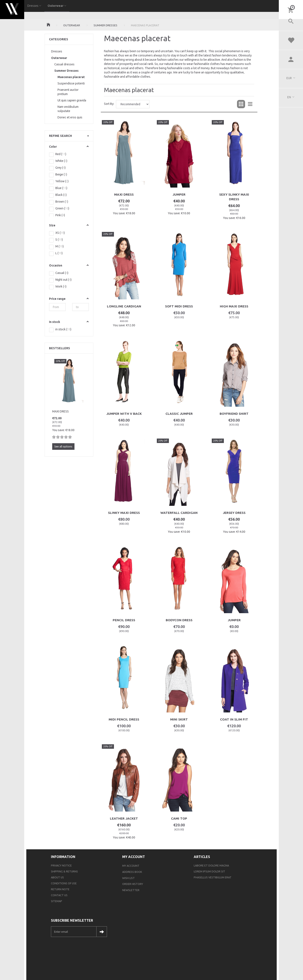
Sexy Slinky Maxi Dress (234, 197)
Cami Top (179, 818)
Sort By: (109, 104)
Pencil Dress (124, 620)
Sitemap (57, 901)
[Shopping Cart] (291, 10)
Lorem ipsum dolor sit (209, 871)
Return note (60, 889)
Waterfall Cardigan (179, 513)
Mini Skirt (179, 719)
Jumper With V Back (124, 414)
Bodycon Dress (179, 620)
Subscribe (102, 932)
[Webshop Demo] (12, 8)
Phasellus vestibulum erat (213, 877)
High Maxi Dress (234, 306)
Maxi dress (60, 411)
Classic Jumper (179, 414)
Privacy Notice (61, 865)
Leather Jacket (124, 818)
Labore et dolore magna (211, 865)
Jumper (179, 194)
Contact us (59, 895)
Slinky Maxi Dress (124, 513)
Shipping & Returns (64, 871)
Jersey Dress (234, 513)
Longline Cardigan (124, 306)
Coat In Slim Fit (234, 719)
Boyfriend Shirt (234, 414)
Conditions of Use (64, 883)
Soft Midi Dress (179, 306)
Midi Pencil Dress (124, 719)
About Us (57, 877)
